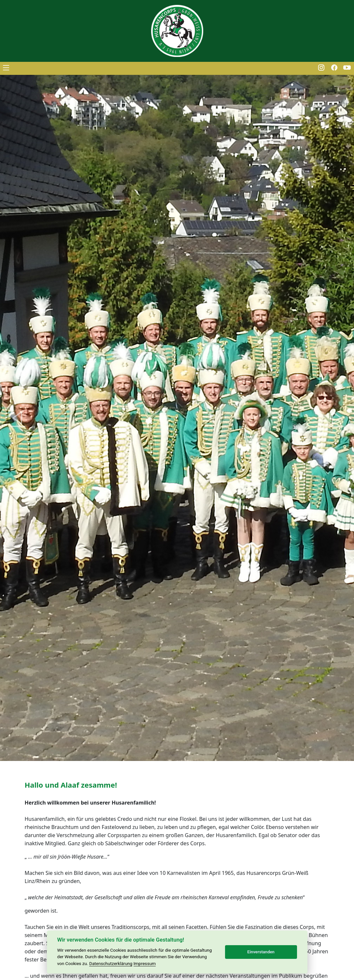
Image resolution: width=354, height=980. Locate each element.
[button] (18, 418)
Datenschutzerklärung (111, 963)
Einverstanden (261, 952)
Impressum (145, 963)
